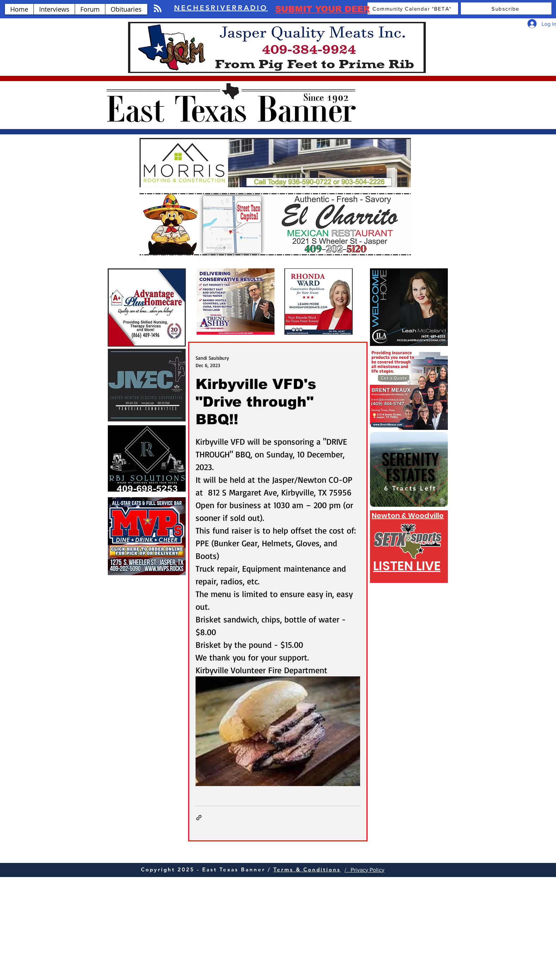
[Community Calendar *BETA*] (413, 8)
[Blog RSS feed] (158, 9)
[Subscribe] (506, 8)
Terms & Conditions (307, 869)
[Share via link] (199, 818)
